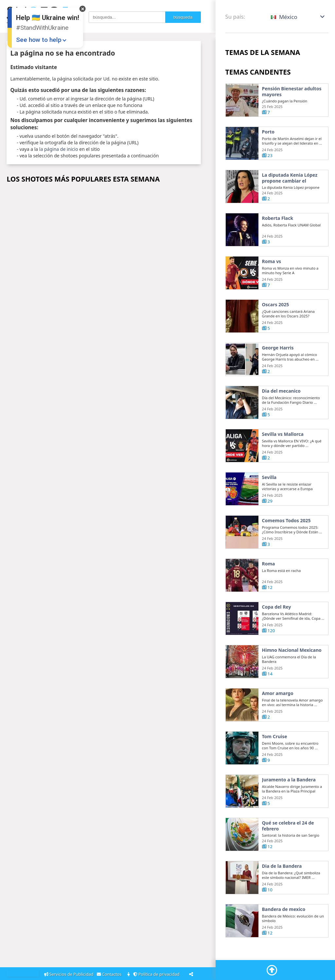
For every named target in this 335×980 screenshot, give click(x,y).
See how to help (39, 40)
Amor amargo (278, 694)
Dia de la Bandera (282, 867)
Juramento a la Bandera (289, 780)
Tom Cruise (275, 737)
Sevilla (269, 478)
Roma (269, 564)
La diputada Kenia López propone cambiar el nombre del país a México (291, 178)
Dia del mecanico (281, 392)
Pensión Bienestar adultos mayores (292, 91)
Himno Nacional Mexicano (292, 651)
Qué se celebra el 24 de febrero (288, 826)
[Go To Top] (272, 970)
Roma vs (272, 262)
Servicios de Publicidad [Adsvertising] (69, 974)
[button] (298, 17)
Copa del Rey (277, 608)
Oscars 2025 (276, 305)
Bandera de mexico (284, 910)
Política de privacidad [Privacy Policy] (157, 974)
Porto (268, 132)
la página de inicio (59, 149)
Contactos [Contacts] (110, 974)
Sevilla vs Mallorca (283, 435)
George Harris (278, 348)
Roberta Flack (278, 219)
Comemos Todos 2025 (286, 521)
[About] (129, 975)
